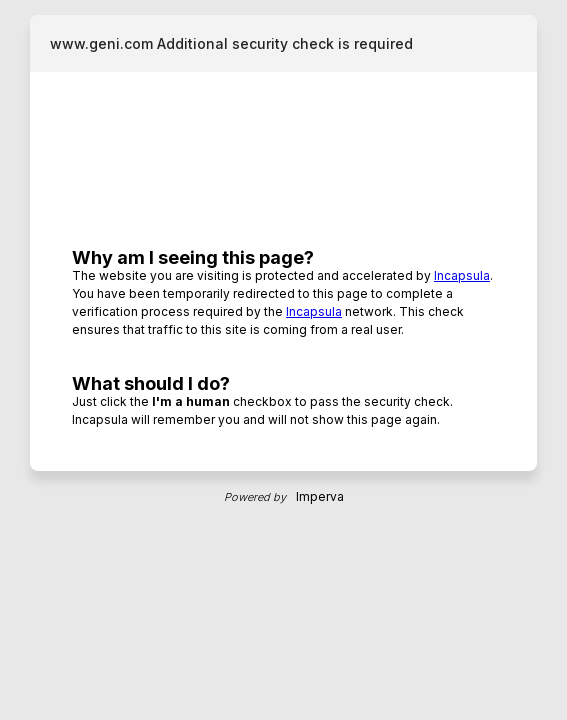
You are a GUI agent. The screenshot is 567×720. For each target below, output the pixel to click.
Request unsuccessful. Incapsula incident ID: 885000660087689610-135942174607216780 (283, 360)
